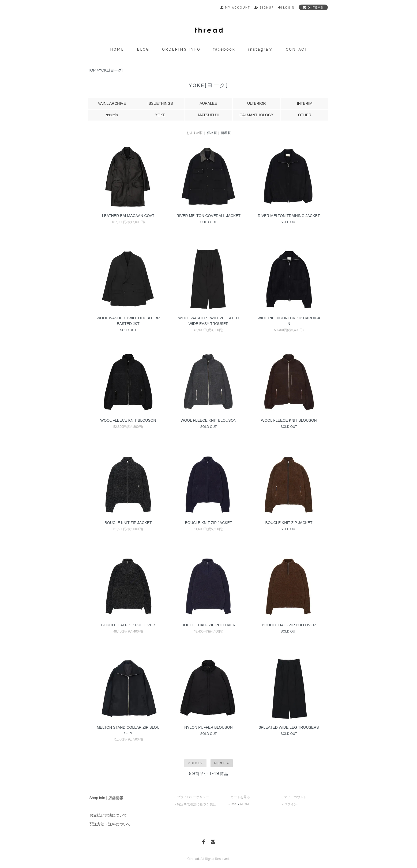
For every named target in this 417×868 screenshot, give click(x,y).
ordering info (181, 49)
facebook (224, 49)
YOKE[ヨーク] (111, 70)
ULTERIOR (257, 103)
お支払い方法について (108, 815)
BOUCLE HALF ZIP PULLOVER (128, 625)
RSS (234, 804)
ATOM (244, 804)
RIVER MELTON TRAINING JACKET (289, 216)
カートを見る (240, 797)
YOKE (160, 115)
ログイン (291, 804)
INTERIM (305, 103)
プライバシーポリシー (193, 797)
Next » (222, 763)
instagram (260, 49)
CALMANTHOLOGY (256, 115)
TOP (92, 70)
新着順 (226, 133)
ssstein (112, 115)
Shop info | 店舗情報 (106, 798)
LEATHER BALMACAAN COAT (128, 216)
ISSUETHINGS (160, 103)
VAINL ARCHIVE (112, 103)
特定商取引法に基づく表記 (196, 804)
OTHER (305, 115)
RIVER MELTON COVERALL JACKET (208, 216)
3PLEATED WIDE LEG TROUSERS (289, 727)
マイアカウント (295, 797)
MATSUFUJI (208, 115)
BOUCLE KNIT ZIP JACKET (128, 523)
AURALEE (208, 103)
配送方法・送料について (110, 824)
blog (143, 49)
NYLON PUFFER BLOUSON (208, 727)
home (117, 49)
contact (296, 49)
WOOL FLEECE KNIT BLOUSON (128, 420)
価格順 (212, 133)
